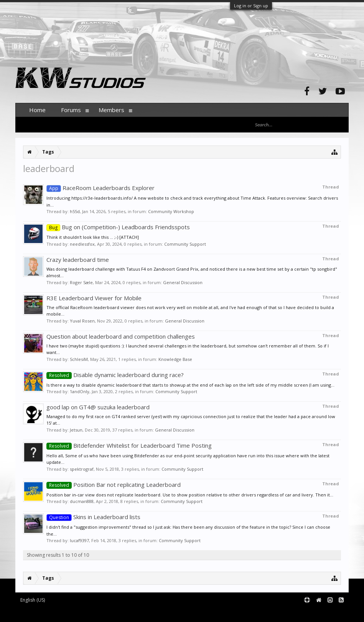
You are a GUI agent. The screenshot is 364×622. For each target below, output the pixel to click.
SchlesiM (79, 359)
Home (37, 110)
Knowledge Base (175, 359)
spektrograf (82, 469)
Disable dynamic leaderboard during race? (115, 375)
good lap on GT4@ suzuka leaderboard (98, 407)
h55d (75, 211)
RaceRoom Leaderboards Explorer (100, 188)
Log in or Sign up (251, 6)
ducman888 (82, 501)
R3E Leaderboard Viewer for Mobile (94, 298)
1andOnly (80, 391)
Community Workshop (171, 211)
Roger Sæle (81, 282)
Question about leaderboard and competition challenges (121, 336)
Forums (71, 110)
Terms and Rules (329, 613)
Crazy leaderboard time (78, 260)
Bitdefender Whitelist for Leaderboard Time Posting (129, 445)
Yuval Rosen (82, 321)
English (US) (33, 600)
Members (111, 110)
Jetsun (76, 430)
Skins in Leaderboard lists (93, 517)
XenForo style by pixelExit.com (166, 613)
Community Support (185, 244)
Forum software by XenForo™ (73, 613)
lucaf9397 (79, 540)
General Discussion (183, 282)
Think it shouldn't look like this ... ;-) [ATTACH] (93, 237)
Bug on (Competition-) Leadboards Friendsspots (118, 227)
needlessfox (82, 244)
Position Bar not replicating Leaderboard (114, 485)
